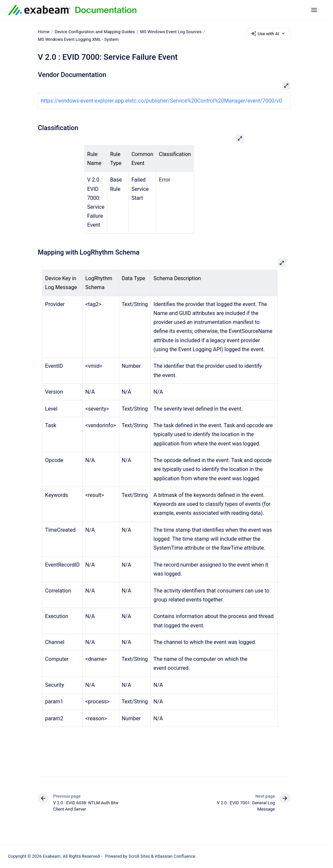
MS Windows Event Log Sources (171, 32)
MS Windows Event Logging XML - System (78, 39)
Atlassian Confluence (175, 856)
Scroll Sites (139, 856)
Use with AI (268, 34)
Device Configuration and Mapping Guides (95, 32)
